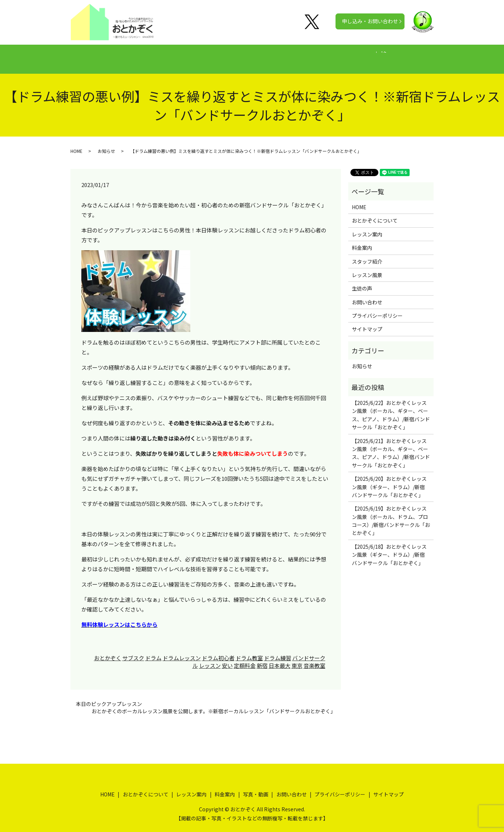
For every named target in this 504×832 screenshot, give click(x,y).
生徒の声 (285, 55)
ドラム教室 (249, 651)
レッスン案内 (208, 55)
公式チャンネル (369, 55)
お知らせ (106, 144)
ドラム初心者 (218, 651)
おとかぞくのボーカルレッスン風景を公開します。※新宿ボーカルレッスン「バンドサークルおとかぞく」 (214, 704)
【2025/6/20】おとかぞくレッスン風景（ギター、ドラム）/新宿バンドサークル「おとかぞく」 (389, 480)
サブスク (133, 651)
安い (227, 659)
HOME (110, 55)
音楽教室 (314, 659)
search (405, 56)
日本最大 (280, 659)
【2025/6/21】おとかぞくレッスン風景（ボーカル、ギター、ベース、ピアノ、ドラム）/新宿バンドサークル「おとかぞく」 (391, 446)
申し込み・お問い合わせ (370, 21)
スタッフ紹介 (367, 254)
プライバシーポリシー (377, 309)
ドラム (153, 651)
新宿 (262, 659)
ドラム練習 (278, 651)
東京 (297, 659)
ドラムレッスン (182, 651)
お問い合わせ (367, 295)
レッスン (210, 659)
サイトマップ (367, 322)
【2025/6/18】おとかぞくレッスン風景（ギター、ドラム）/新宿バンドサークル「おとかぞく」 (389, 548)
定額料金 (245, 659)
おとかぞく (108, 651)
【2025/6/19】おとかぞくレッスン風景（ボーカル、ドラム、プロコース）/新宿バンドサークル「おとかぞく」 (391, 514)
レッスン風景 (367, 268)
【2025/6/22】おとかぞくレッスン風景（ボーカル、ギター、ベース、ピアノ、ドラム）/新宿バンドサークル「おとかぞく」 (391, 408)
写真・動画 (323, 55)
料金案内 (249, 55)
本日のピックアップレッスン (109, 697)
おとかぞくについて (155, 55)
